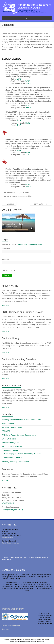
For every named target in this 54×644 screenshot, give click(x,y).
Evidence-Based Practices (12, 447)
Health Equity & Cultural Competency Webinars (22, 454)
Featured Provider (11, 385)
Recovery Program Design (12, 427)
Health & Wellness (41, 204)
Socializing (28, 196)
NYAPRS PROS (9, 193)
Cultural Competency (10, 450)
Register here (22, 244)
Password (6, 260)
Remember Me (9, 271)
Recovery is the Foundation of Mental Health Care (21, 420)
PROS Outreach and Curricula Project (22, 312)
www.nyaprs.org (8, 503)
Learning (9, 204)
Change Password (36, 244)
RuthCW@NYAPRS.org (11, 625)
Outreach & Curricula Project (13, 196)
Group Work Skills (9, 439)
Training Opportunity (13, 609)
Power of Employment (10, 443)
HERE (19, 79)
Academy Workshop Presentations (15, 462)
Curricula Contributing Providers (19, 359)
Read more (5, 305)
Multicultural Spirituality (13, 457)
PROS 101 (6, 431)
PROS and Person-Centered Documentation (19, 435)
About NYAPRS (10, 286)
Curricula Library (11, 338)
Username (6, 249)
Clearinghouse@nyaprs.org (12, 510)
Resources (7, 469)
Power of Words (8, 423)
